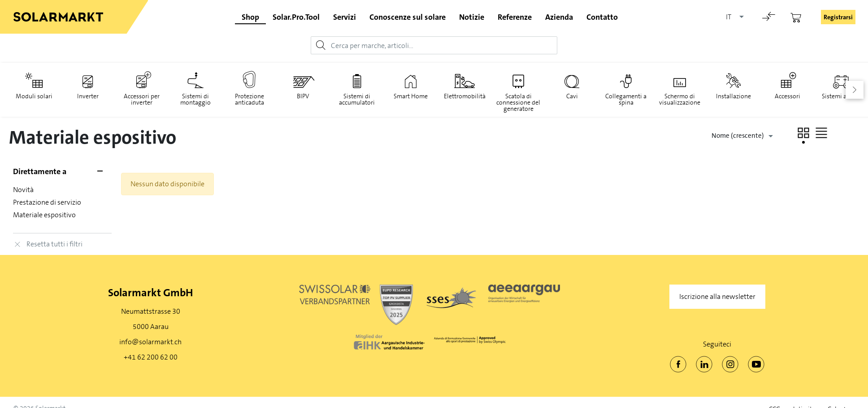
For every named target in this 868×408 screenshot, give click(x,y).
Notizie (472, 17)
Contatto (602, 17)
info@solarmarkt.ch (150, 342)
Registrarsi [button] (838, 17)
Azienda (559, 17)
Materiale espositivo (45, 215)
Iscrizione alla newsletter (717, 296)
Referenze (515, 17)
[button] (803, 133)
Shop (250, 17)
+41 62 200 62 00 (151, 357)
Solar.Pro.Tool (296, 17)
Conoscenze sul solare (408, 17)
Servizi (345, 17)
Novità (24, 190)
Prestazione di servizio (48, 202)
